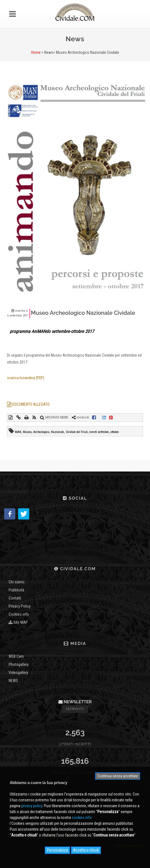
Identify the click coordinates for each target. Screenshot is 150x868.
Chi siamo (17, 582)
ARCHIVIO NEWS (54, 417)
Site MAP (18, 622)
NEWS (13, 681)
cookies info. (82, 818)
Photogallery (19, 664)
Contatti (15, 598)
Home (36, 52)
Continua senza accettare (118, 776)
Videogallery (18, 673)
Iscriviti (75, 709)
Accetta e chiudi (86, 850)
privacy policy (32, 806)
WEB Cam (16, 656)
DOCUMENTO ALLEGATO (28, 404)
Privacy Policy (20, 606)
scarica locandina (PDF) (26, 378)
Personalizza (57, 850)
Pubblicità (16, 590)
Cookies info (19, 614)
